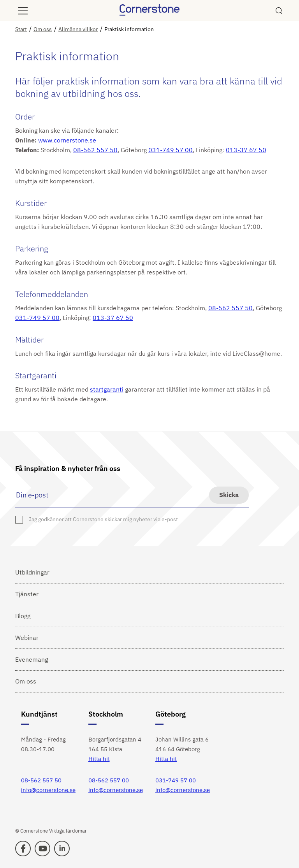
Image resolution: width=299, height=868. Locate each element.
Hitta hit (99, 759)
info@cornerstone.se (48, 790)
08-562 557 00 (109, 780)
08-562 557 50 (95, 150)
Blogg (23, 616)
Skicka (229, 495)
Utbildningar (32, 572)
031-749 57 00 (171, 150)
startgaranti (107, 389)
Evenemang (32, 659)
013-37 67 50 (246, 150)
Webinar (27, 638)
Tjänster (27, 594)
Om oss (26, 681)
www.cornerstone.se (67, 140)
